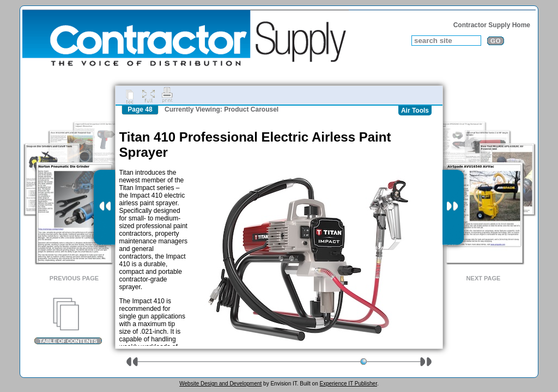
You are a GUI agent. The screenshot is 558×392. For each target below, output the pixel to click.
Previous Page (74, 278)
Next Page (484, 278)
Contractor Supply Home (492, 25)
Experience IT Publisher (348, 384)
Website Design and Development (220, 384)
